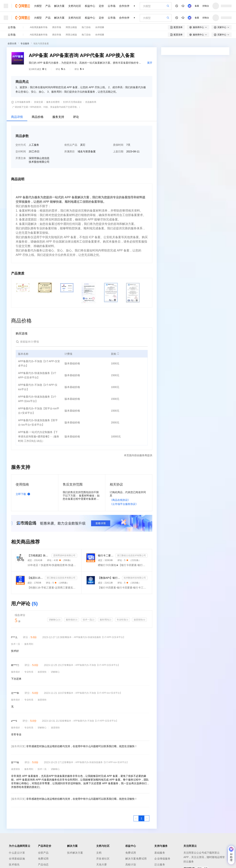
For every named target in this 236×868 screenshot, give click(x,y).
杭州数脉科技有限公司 (135, 578)
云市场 (112, 6)
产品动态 (43, 864)
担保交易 (39, 102)
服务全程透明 (53, 102)
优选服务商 (91, 102)
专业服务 (25, 44)
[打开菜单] (6, 6)
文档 (99, 853)
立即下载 (24, 494)
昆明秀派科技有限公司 (64, 555)
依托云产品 (71, 145)
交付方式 (21, 145)
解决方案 (59, 6)
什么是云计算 (17, 853)
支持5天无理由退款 (72, 102)
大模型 (38, 6)
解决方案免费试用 (136, 859)
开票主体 (21, 158)
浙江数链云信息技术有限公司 (131, 555)
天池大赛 (102, 864)
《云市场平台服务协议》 (124, 504)
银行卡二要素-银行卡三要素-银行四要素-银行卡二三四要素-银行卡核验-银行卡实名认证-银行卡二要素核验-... (106, 555)
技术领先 (14, 864)
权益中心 (90, 6)
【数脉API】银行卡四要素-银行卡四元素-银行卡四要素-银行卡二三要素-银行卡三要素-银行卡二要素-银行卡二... (109, 578)
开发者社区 (103, 859)
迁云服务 (160, 864)
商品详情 (17, 117)
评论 (76, 117)
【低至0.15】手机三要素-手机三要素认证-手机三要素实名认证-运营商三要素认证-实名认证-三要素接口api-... (35, 578)
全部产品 (43, 853)
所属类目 (70, 151)
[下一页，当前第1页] (147, 818)
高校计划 (131, 864)
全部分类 (12, 44)
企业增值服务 (162, 859)
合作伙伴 (124, 6)
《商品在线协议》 (120, 500)
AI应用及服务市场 (39, 27)
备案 (197, 6)
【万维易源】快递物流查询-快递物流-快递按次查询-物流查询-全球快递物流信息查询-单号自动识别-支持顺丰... (39, 555)
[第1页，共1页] (141, 818)
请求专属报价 (214, 159)
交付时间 (21, 151)
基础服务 (160, 853)
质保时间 (118, 145)
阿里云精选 (71, 27)
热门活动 (86, 27)
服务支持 (58, 117)
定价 (101, 6)
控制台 (206, 6)
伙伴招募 (100, 27)
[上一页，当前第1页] (136, 818)
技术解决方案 (75, 853)
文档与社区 (75, 6)
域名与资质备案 (41, 44)
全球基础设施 (17, 859)
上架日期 (118, 151)
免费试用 (43, 859)
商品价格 (38, 117)
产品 (48, 6)
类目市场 (57, 27)
